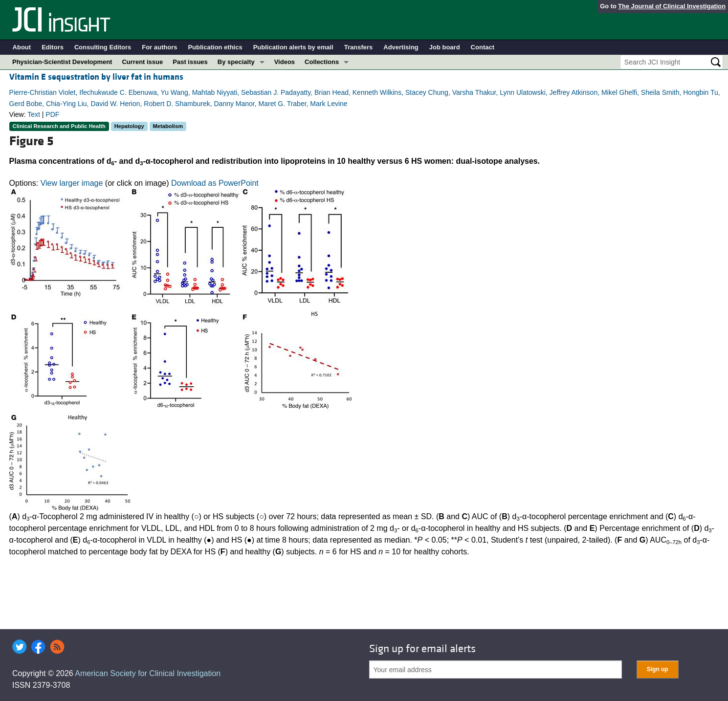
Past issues (190, 62)
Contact (483, 47)
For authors (159, 47)
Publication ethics (215, 47)
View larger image (72, 183)
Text (34, 114)
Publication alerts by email (293, 47)
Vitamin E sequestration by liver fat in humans (96, 77)
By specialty (236, 62)
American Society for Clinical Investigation (148, 673)
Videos (285, 62)
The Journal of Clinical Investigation (672, 6)
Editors (53, 47)
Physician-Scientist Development (62, 62)
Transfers (359, 47)
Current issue (142, 62)
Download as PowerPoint (215, 183)
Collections (322, 62)
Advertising (401, 47)
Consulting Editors (103, 47)
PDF (52, 114)
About (22, 47)
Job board (445, 47)
